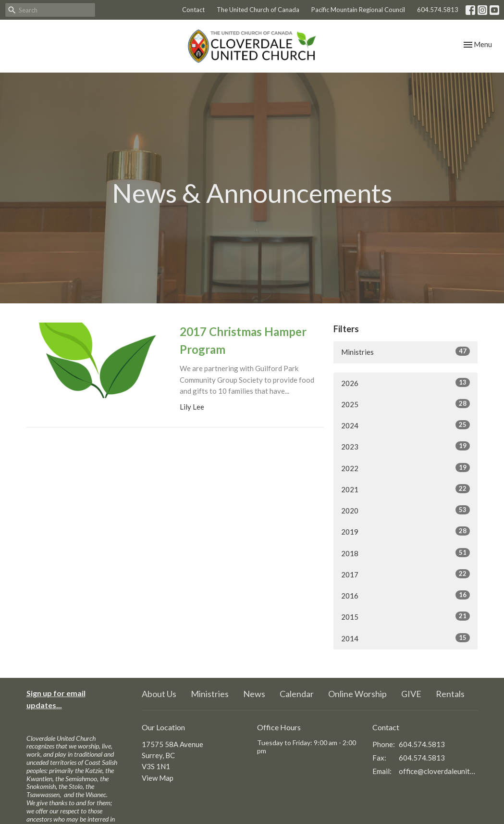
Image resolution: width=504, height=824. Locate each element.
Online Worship (357, 694)
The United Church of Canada (258, 10)
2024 (406, 425)
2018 (406, 553)
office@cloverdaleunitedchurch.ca (438, 771)
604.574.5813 (438, 10)
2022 (406, 468)
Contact (193, 10)
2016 (406, 595)
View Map (158, 778)
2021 (406, 489)
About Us (159, 694)
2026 (406, 383)
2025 (406, 404)
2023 (406, 446)
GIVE (411, 694)
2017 (406, 574)
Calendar (297, 694)
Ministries (406, 351)
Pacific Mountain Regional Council (358, 10)
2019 (406, 531)
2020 (406, 510)
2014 (406, 638)
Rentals (450, 694)
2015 (406, 616)
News (254, 694)
